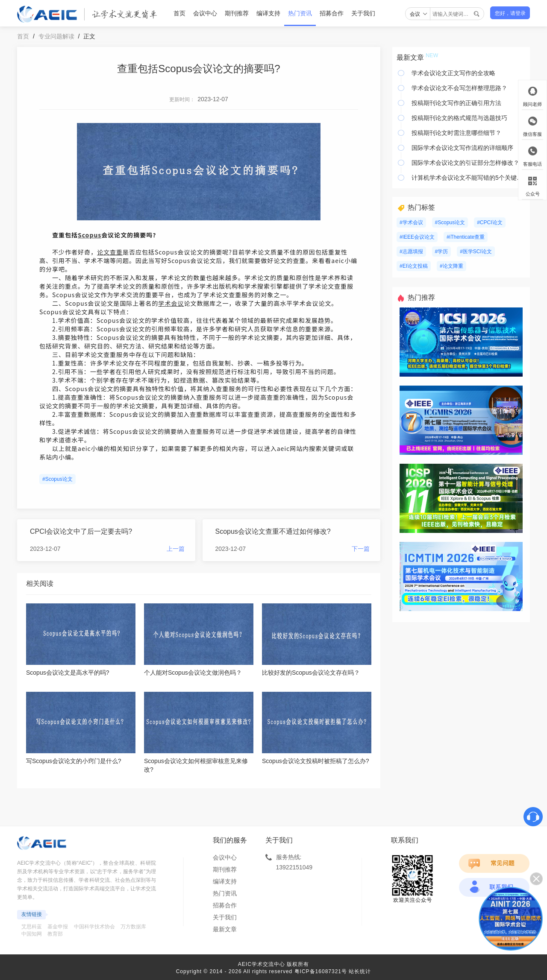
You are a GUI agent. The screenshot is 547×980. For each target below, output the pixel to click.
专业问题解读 (56, 36)
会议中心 (205, 13)
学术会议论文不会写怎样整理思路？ (459, 88)
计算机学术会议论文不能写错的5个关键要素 (469, 178)
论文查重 (110, 252)
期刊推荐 (237, 13)
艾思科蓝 (32, 927)
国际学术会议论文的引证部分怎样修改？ (465, 163)
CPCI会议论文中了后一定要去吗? (81, 531)
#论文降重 (451, 266)
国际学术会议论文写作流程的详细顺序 (462, 148)
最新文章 (225, 929)
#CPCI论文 (490, 222)
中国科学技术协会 (94, 927)
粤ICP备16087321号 (321, 971)
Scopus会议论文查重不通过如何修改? (273, 531)
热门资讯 (300, 13)
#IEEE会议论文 (417, 237)
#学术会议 (411, 222)
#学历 (442, 252)
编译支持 (268, 13)
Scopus (90, 235)
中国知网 (32, 934)
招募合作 (332, 13)
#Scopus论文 (57, 479)
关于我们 (363, 13)
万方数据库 (133, 927)
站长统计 (360, 971)
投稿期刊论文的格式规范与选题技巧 (459, 118)
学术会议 (171, 303)
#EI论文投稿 (414, 266)
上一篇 (176, 549)
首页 (179, 13)
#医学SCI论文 (476, 252)
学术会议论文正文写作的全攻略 (453, 73)
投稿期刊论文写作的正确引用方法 (456, 103)
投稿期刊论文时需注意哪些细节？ (456, 133)
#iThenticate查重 (466, 237)
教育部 (55, 934)
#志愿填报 (411, 252)
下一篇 (361, 549)
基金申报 (58, 927)
